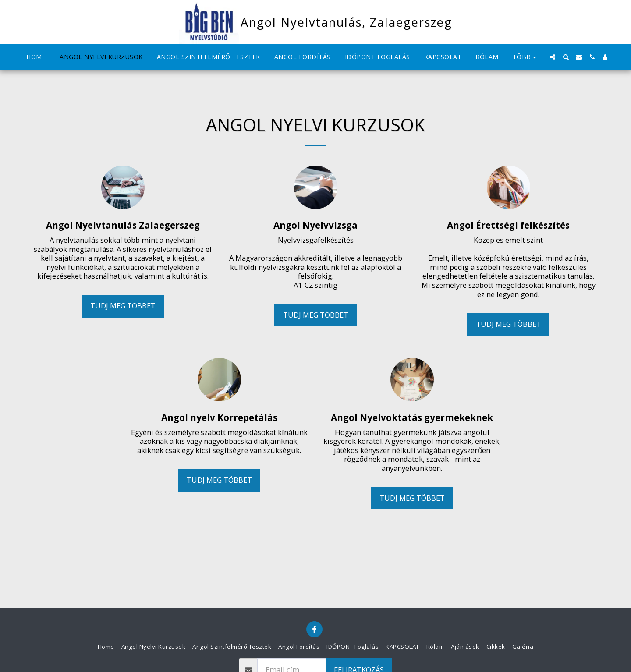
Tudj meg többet (123, 306)
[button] (553, 57)
